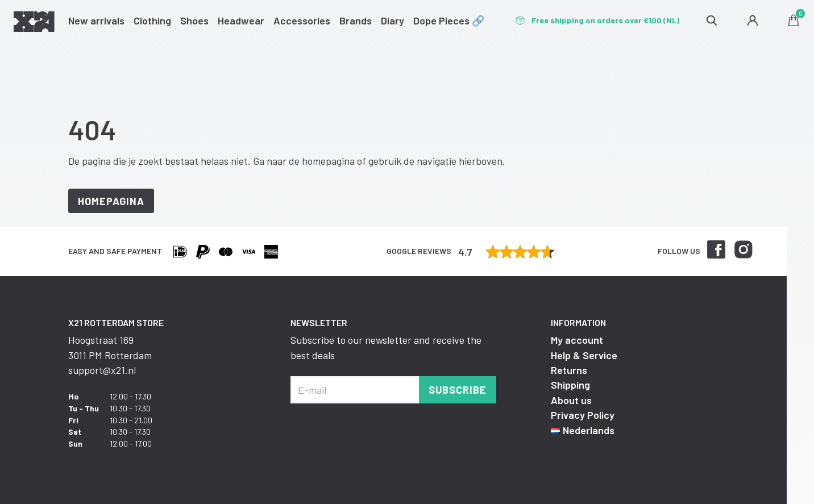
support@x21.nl (102, 370)
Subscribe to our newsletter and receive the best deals (386, 347)
